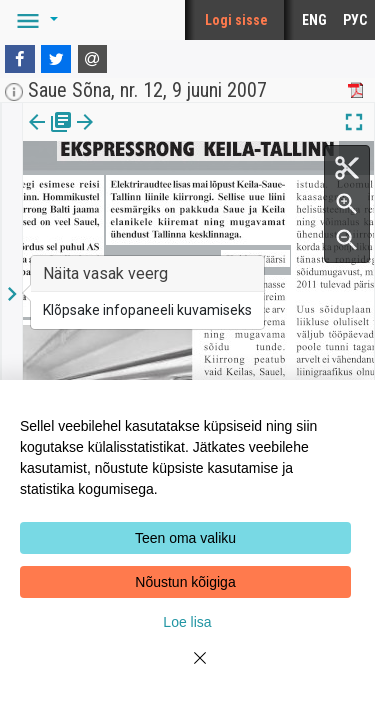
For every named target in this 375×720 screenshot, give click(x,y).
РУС (355, 20)
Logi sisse (236, 20)
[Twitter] (56, 59)
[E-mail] (93, 59)
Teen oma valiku (185, 538)
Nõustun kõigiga (185, 582)
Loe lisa (187, 622)
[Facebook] (20, 59)
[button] (34, 20)
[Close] (188, 670)
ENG (314, 20)
